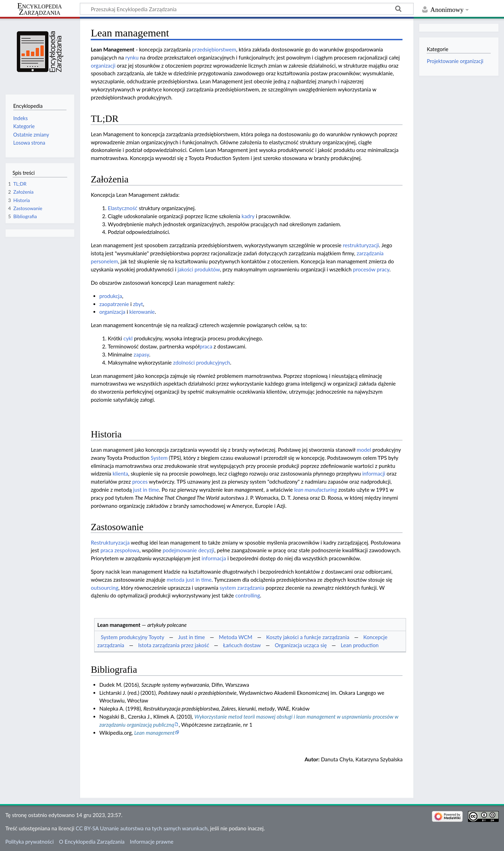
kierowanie (142, 312)
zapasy (141, 354)
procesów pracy (371, 269)
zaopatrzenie (114, 304)
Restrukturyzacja (110, 542)
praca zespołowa (120, 550)
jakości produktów (199, 269)
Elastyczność (123, 208)
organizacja (112, 312)
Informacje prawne (152, 842)
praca (206, 346)
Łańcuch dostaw (242, 645)
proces (140, 482)
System (159, 458)
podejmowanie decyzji (188, 550)
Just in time (191, 637)
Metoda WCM (235, 637)
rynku (132, 57)
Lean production (360, 645)
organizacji (103, 65)
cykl (128, 338)
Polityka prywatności (29, 842)
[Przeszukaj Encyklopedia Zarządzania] (247, 9)
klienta (120, 473)
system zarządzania (242, 588)
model (364, 450)
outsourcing (104, 588)
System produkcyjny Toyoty (132, 637)
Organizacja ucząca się (301, 645)
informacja (214, 558)
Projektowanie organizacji (455, 61)
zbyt (138, 304)
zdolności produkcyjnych (201, 362)
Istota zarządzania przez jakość (174, 645)
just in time (146, 490)
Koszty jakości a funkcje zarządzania (308, 637)
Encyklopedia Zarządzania (40, 9)
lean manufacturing (316, 490)
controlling (248, 595)
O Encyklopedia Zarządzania (92, 842)
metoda (176, 580)
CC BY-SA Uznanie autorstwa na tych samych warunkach (142, 828)
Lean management (154, 733)
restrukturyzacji (361, 245)
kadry (248, 216)
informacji (374, 473)
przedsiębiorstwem (214, 49)
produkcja (111, 296)
